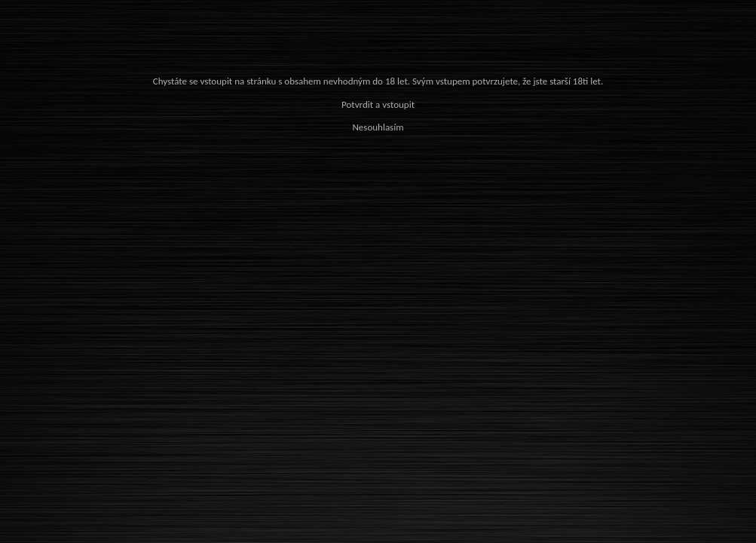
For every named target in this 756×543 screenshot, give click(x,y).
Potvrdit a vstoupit (378, 104)
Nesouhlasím (378, 127)
